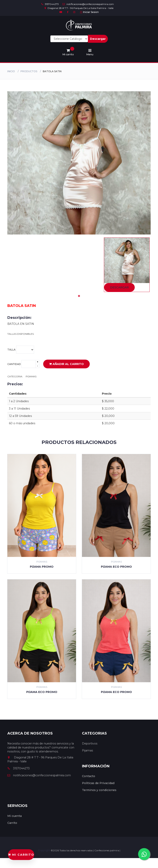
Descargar (98, 39)
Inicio (11, 71)
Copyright (44, 850)
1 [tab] (79, 296)
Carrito (12, 823)
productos (29, 71)
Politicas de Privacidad (98, 783)
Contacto (89, 776)
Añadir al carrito (66, 364)
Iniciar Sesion (89, 12)
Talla (21, 350)
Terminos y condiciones (99, 790)
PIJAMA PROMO (42, 567)
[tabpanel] (127, 265)
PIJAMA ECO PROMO (116, 567)
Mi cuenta (15, 816)
